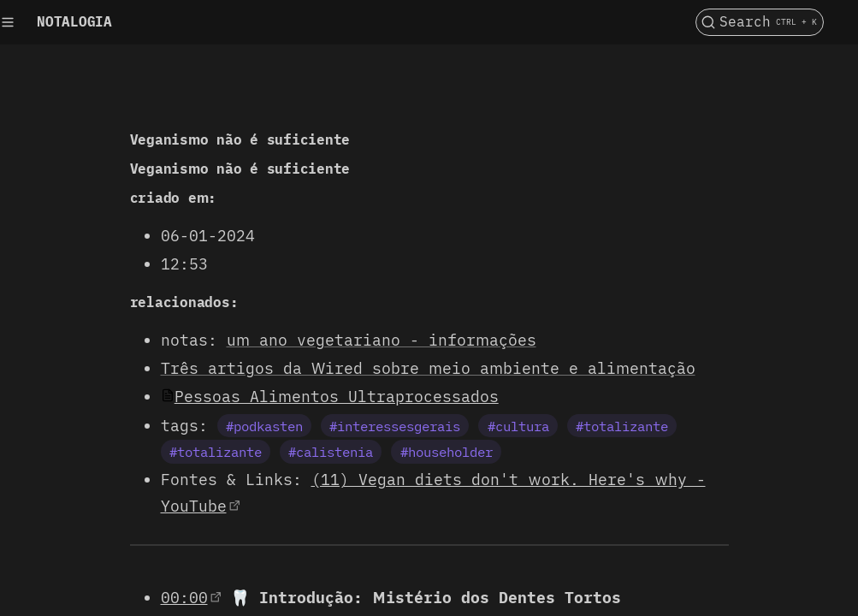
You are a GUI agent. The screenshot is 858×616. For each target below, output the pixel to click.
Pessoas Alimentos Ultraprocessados (337, 397)
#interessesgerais (395, 426)
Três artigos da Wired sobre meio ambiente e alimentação (428, 368)
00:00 (184, 598)
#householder (447, 452)
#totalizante (622, 426)
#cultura (518, 426)
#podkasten (264, 426)
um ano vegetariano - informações (382, 340)
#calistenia (331, 452)
